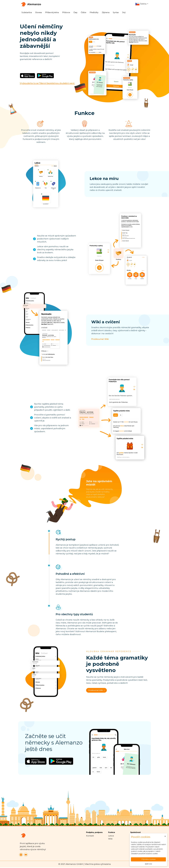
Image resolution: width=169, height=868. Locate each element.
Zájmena (106, 12)
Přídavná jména (52, 12)
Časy (75, 12)
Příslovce (66, 12)
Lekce (111, 836)
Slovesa (38, 12)
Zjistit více (148, 864)
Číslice (84, 12)
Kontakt (90, 836)
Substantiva (27, 12)
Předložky (94, 12)
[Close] (165, 836)
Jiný (124, 12)
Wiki (110, 839)
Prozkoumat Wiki (100, 339)
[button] (142, 4)
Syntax (116, 12)
